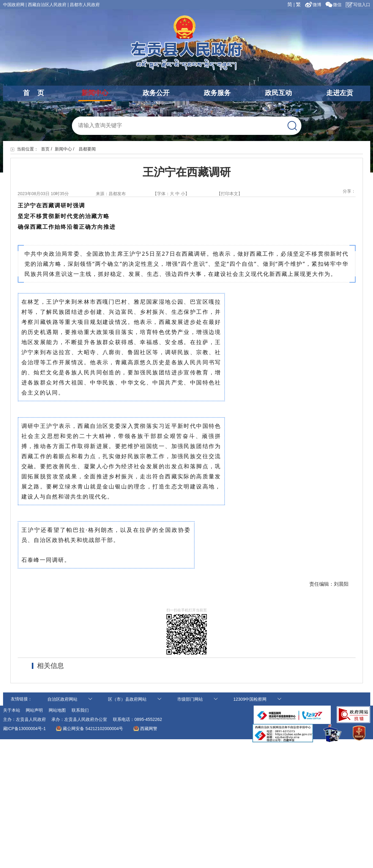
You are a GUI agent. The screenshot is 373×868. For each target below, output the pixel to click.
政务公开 (156, 93)
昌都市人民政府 (85, 5)
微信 (334, 5)
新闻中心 (95, 93)
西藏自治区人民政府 (47, 5)
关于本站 (12, 710)
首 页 (33, 93)
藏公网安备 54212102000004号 (93, 729)
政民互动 (278, 93)
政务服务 (217, 93)
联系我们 (80, 710)
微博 (314, 5)
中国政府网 (14, 5)
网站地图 (57, 710)
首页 (45, 149)
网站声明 (34, 710)
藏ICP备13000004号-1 (24, 729)
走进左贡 (340, 93)
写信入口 (358, 5)
